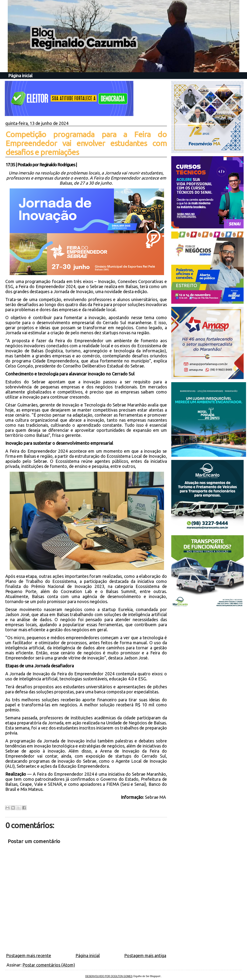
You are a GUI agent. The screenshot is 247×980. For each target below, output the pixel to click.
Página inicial (20, 76)
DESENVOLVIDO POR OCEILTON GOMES (109, 976)
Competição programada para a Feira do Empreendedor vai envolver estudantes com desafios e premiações (86, 143)
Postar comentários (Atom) (49, 965)
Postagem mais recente (29, 955)
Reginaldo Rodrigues (57, 165)
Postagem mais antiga (145, 955)
